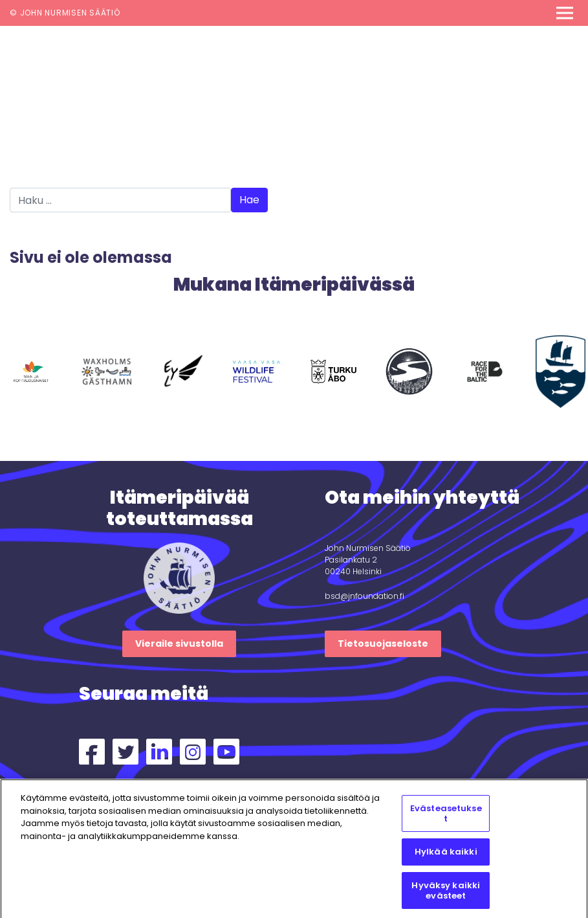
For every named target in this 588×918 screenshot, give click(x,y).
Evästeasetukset (446, 817)
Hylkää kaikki (446, 856)
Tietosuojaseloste (383, 644)
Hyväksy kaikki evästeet (446, 894)
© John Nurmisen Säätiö (65, 13)
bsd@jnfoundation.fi (365, 596)
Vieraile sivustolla (179, 644)
